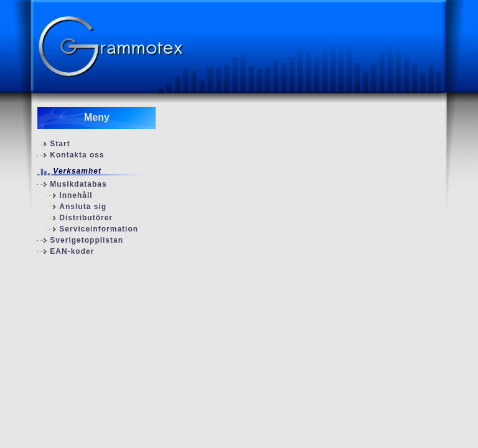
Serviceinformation (99, 229)
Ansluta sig (83, 207)
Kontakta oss (77, 155)
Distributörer (86, 218)
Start (60, 144)
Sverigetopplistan (87, 240)
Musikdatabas (78, 184)
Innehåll (76, 195)
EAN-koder (72, 251)
